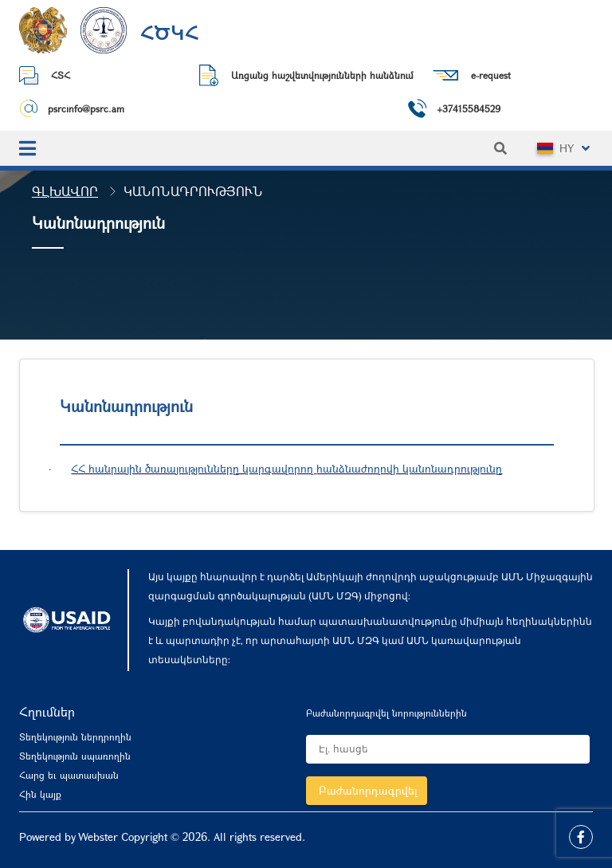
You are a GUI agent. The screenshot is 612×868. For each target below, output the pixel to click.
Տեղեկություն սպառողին (75, 756)
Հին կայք (40, 794)
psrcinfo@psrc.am (86, 108)
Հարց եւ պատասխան (69, 775)
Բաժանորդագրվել (368, 790)
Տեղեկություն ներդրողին (75, 736)
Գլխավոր (65, 191)
